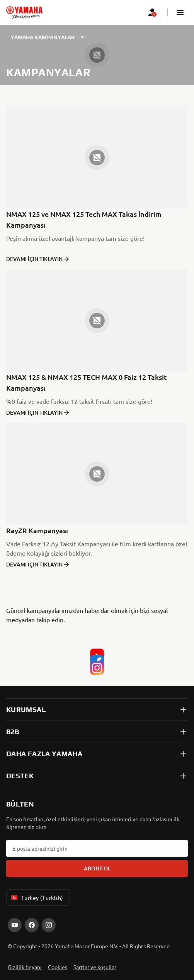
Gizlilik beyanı (25, 967)
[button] (180, 12)
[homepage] (24, 12)
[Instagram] (97, 661)
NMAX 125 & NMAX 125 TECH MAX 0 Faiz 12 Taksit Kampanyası (87, 382)
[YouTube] (97, 649)
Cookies (58, 967)
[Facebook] (97, 655)
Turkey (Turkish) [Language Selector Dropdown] (37, 898)
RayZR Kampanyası (37, 530)
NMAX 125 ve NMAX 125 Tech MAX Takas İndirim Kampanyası (84, 219)
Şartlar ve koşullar (95, 967)
